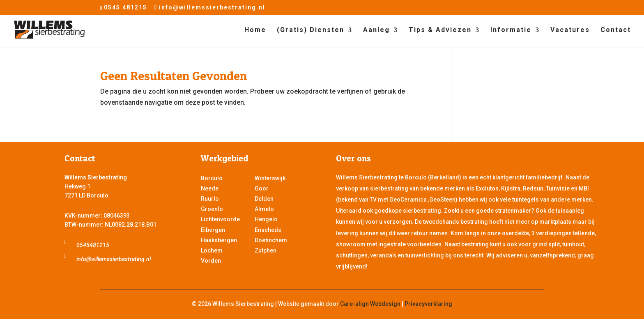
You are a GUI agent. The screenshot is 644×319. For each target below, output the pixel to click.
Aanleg (376, 30)
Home (255, 30)
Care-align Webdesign (370, 304)
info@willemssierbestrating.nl (114, 259)
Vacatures (570, 30)
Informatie (511, 30)
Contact (616, 30)
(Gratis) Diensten (310, 30)
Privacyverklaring (428, 304)
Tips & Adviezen (440, 30)
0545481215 (93, 245)
